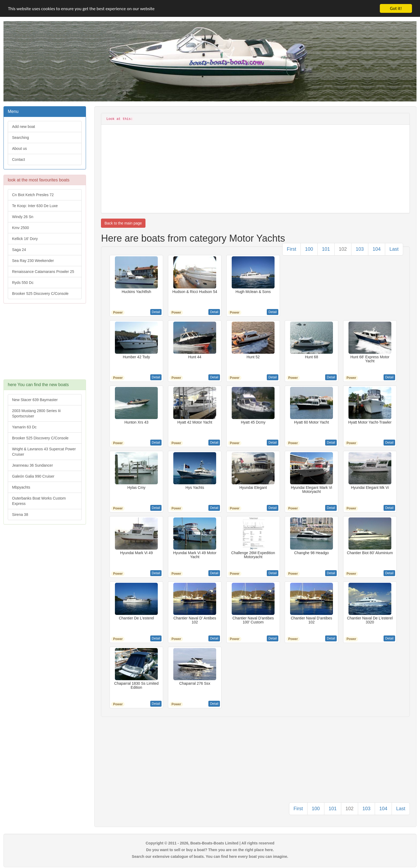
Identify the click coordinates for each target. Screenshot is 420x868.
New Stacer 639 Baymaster (35, 400)
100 (309, 249)
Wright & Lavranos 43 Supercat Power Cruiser (44, 452)
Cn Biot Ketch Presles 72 (33, 195)
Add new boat (24, 127)
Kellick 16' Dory (25, 239)
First (292, 249)
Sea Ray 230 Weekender (33, 261)
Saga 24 (19, 250)
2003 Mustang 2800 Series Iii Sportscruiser (36, 413)
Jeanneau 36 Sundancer (33, 465)
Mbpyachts (21, 487)
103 (360, 249)
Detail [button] (156, 312)
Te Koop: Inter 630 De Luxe (35, 206)
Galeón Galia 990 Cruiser (33, 476)
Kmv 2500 (20, 228)
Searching (20, 138)
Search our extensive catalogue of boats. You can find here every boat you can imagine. (210, 856)
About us (19, 149)
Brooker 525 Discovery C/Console (40, 294)
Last (394, 249)
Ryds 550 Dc (23, 283)
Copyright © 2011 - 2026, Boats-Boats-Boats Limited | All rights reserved (210, 843)
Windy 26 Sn (23, 217)
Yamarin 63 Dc (24, 427)
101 (326, 249)
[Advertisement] (45, 344)
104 (377, 249)
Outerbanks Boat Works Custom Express (39, 501)
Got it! (396, 8)
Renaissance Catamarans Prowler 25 (43, 272)
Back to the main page (123, 223)
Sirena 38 (20, 515)
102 (343, 249)
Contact (18, 159)
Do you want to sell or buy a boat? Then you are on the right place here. (210, 850)
